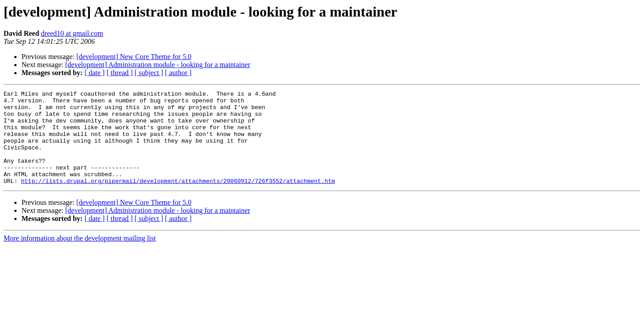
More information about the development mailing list (80, 257)
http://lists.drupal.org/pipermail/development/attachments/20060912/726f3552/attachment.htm (178, 199)
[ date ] (95, 73)
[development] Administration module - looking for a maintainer (158, 65)
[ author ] (178, 73)
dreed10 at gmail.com (72, 33)
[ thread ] (120, 73)
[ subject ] (149, 73)
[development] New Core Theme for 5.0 (134, 57)
